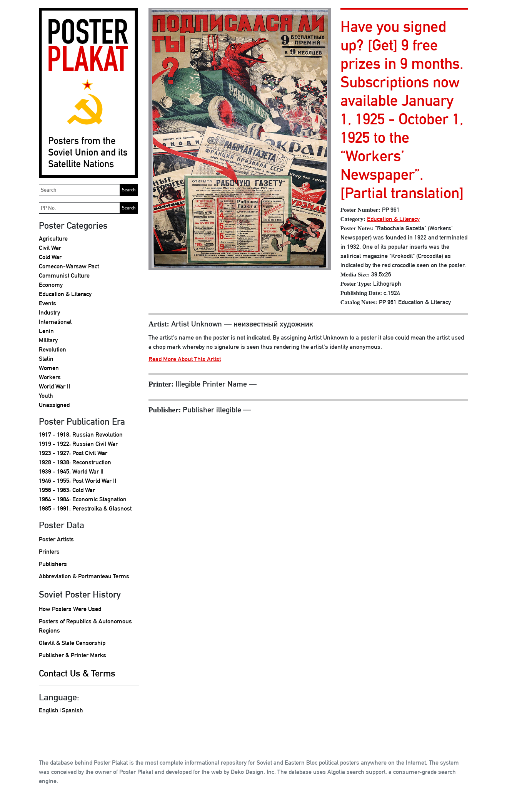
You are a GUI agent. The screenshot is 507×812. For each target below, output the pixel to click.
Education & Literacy (65, 294)
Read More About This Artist (185, 359)
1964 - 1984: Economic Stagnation (83, 499)
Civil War (50, 248)
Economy (51, 285)
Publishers (53, 564)
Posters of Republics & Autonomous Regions (85, 626)
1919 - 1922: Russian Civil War (78, 444)
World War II (54, 386)
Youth (46, 396)
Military (48, 340)
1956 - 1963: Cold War (67, 490)
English (49, 710)
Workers (50, 377)
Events (48, 303)
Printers (49, 552)
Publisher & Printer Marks (73, 655)
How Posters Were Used (70, 609)
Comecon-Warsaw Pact (69, 266)
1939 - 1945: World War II (71, 471)
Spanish (73, 710)
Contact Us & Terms (77, 673)
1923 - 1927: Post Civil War (73, 453)
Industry (49, 312)
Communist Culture (64, 275)
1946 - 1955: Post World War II (78, 481)
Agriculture (53, 239)
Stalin (46, 359)
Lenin (46, 331)
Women (49, 368)
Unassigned (54, 405)
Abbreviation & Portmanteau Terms (84, 576)
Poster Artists (56, 539)
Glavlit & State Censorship (72, 643)
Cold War (50, 257)
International (55, 322)
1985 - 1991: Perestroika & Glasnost (85, 508)
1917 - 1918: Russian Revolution (81, 434)
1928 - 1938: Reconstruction (75, 462)
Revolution (53, 349)
